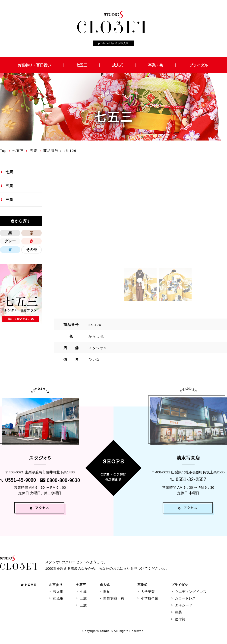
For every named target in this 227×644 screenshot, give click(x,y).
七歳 (9, 172)
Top (3, 151)
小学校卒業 (150, 598)
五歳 (34, 151)
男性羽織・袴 (114, 598)
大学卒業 (148, 592)
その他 (32, 250)
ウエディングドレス (190, 592)
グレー (10, 241)
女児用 (58, 598)
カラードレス (185, 598)
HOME (28, 585)
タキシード (183, 605)
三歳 (9, 200)
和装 (178, 612)
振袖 (107, 592)
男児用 (58, 592)
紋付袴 (180, 619)
